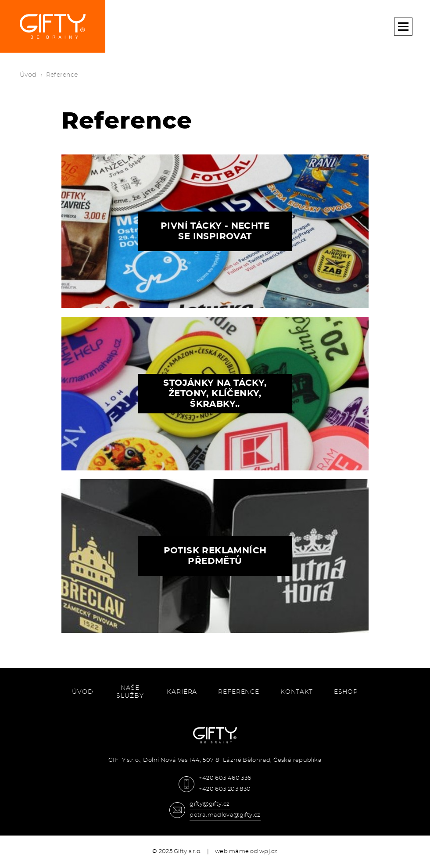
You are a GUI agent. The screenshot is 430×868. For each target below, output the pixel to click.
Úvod (28, 75)
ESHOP (346, 692)
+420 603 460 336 (225, 778)
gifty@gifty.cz (210, 804)
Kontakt (297, 692)
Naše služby (130, 692)
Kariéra (182, 692)
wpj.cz (269, 852)
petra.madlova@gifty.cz (225, 815)
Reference (239, 692)
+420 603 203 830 (225, 789)
